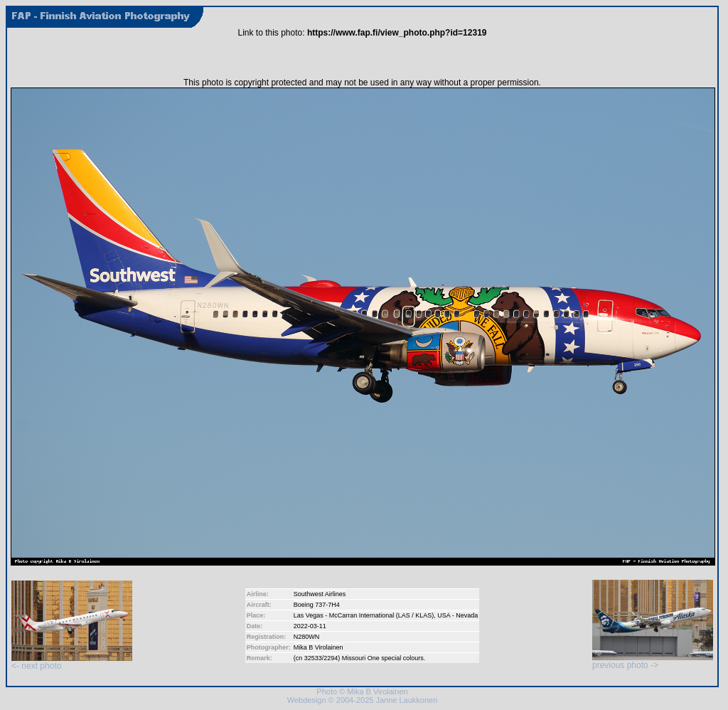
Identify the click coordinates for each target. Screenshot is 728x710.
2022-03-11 (310, 626)
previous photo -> (653, 661)
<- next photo (72, 662)
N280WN (307, 637)
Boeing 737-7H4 (317, 605)
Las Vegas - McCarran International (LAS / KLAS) (364, 615)
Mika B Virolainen (318, 647)
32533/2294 (321, 658)
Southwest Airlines (320, 594)
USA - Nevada (457, 615)
